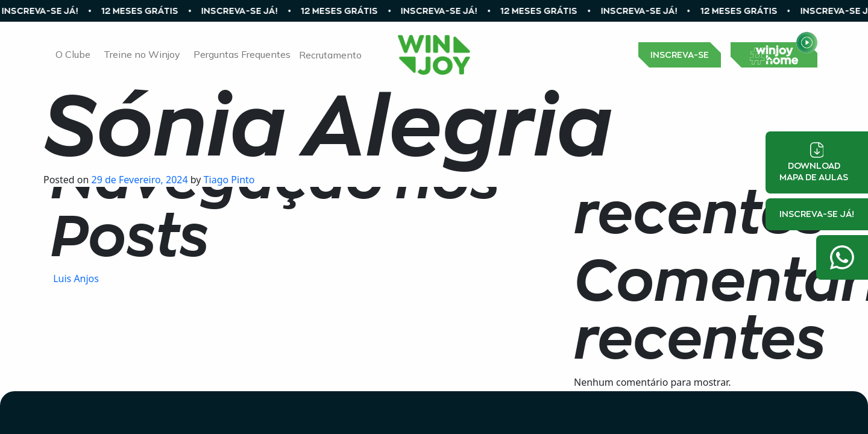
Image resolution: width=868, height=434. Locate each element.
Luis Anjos (75, 278)
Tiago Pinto (228, 180)
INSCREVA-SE (680, 55)
